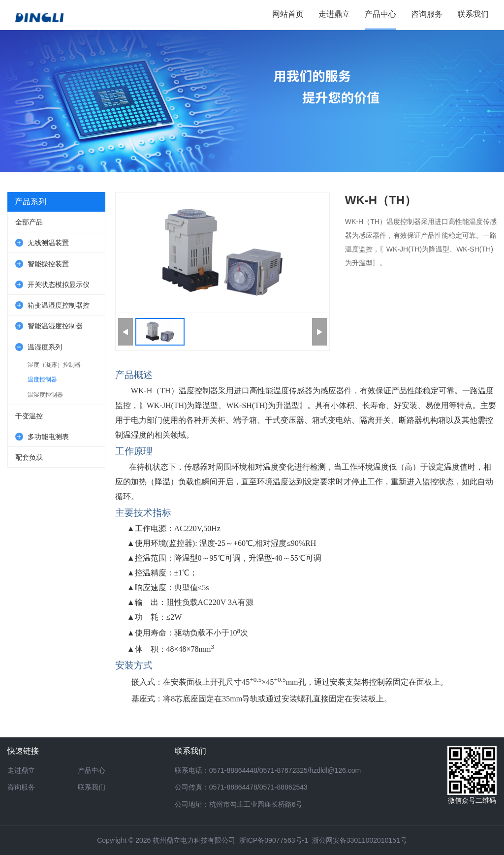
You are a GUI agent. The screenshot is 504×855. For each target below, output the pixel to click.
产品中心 (92, 770)
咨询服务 (21, 787)
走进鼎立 (21, 770)
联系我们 (92, 787)
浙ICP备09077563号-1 (274, 840)
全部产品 (29, 222)
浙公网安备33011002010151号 (360, 840)
